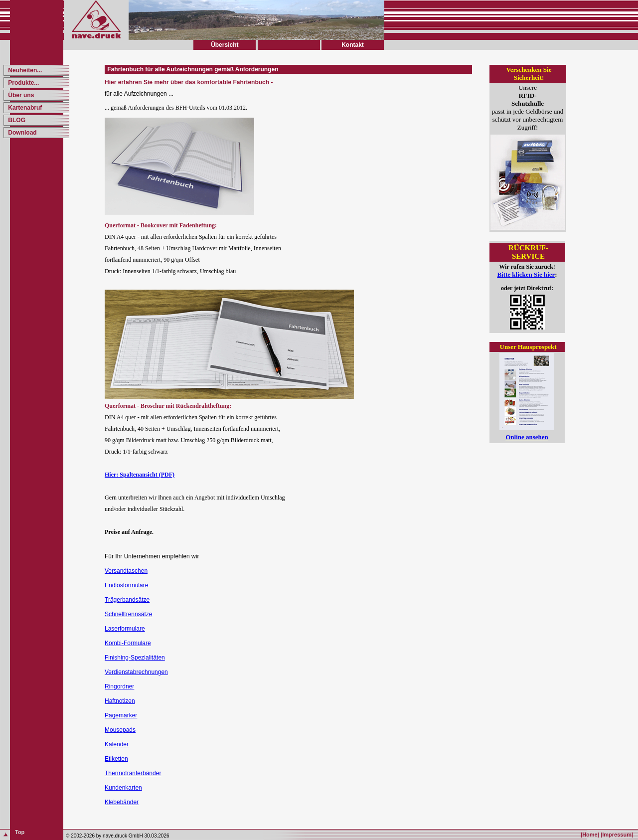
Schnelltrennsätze (128, 614)
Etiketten (116, 759)
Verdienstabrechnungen (136, 672)
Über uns (20, 95)
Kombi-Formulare (128, 643)
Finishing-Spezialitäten (135, 658)
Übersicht (225, 45)
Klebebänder (122, 802)
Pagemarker (121, 715)
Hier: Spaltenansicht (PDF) (140, 475)
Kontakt (353, 45)
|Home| (590, 835)
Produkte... (23, 83)
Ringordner (119, 686)
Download (22, 133)
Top (20, 832)
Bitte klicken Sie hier (526, 274)
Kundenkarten (123, 788)
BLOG (16, 120)
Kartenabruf (24, 108)
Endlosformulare (126, 585)
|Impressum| (617, 835)
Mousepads (120, 730)
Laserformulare (125, 629)
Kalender (117, 744)
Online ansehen (527, 437)
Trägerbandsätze (127, 600)
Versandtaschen (126, 571)
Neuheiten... (24, 70)
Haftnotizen (120, 701)
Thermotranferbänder (133, 773)
